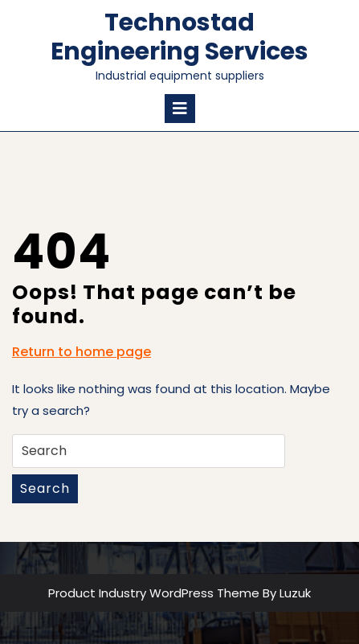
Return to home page (82, 352)
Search (45, 488)
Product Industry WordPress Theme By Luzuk (179, 593)
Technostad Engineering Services (179, 37)
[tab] (180, 109)
